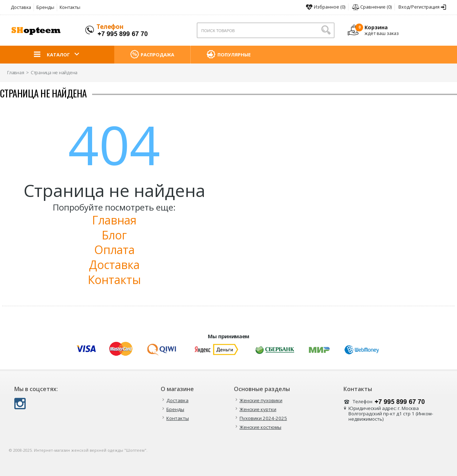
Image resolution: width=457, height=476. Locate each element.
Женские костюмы (260, 427)
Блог (114, 235)
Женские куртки (258, 409)
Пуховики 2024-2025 (263, 418)
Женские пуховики (261, 401)
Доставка (21, 7)
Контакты (70, 7)
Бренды (45, 7)
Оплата (114, 250)
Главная (114, 220)
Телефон (110, 27)
